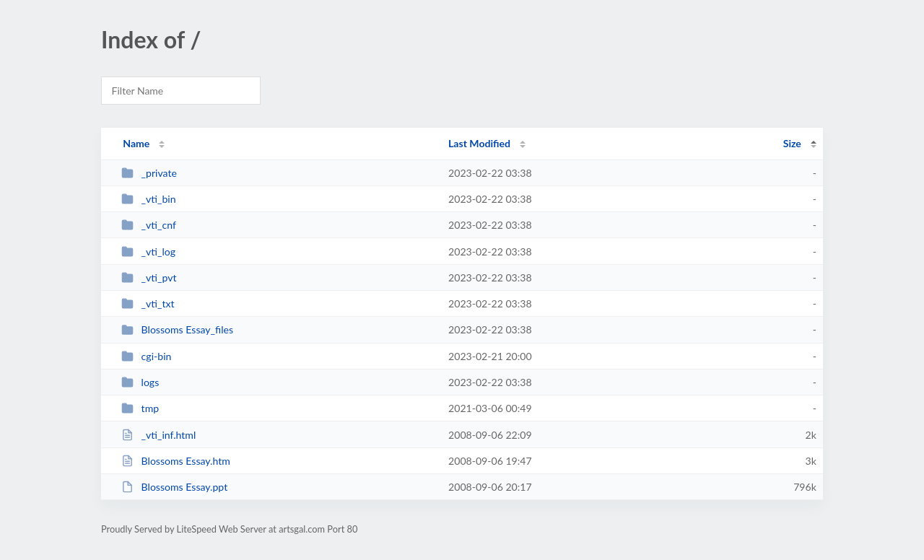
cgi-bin (146, 356)
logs (140, 382)
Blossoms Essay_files (177, 329)
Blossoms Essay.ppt (174, 487)
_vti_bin (148, 199)
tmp (140, 408)
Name (136, 143)
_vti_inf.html (158, 435)
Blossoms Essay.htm (176, 461)
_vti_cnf (149, 225)
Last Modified (479, 143)
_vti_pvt (149, 277)
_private (149, 173)
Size (792, 143)
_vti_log (148, 251)
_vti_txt (148, 303)
